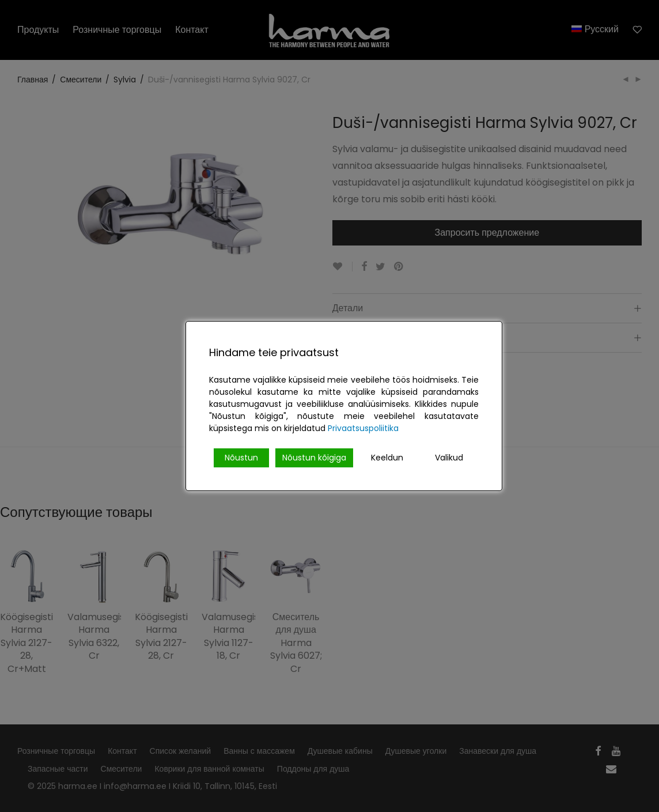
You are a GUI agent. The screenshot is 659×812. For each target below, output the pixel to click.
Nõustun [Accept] (241, 458)
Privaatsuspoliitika (363, 428)
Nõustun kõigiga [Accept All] (314, 458)
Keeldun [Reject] (387, 458)
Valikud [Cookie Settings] (449, 458)
